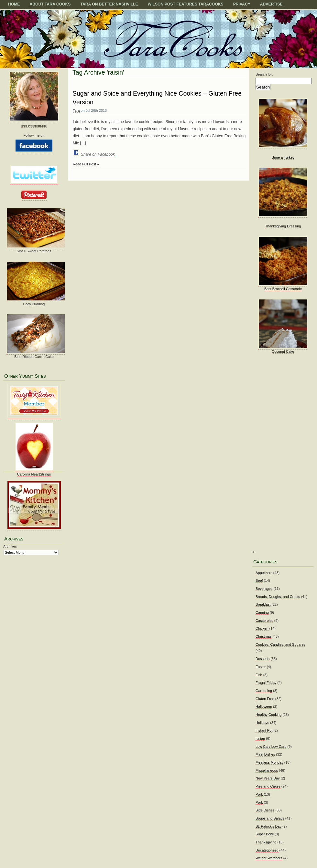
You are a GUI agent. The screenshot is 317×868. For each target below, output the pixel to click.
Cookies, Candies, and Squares (280, 644)
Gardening (264, 691)
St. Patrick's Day (268, 826)
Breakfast (263, 604)
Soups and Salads (270, 818)
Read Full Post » (86, 164)
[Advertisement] (281, 456)
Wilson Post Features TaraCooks (186, 4)
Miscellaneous (267, 770)
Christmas (263, 636)
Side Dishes (265, 810)
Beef (259, 580)
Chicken (262, 628)
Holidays (262, 723)
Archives (10, 546)
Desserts (262, 659)
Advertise (271, 4)
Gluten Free (265, 699)
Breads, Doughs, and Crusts (278, 597)
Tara (76, 110)
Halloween (264, 706)
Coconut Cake (283, 351)
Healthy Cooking (268, 715)
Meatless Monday (269, 762)
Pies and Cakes (268, 786)
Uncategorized (267, 850)
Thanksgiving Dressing (283, 226)
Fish (259, 675)
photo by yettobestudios (34, 126)
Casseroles (264, 621)
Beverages (264, 589)
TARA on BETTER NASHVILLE (109, 4)
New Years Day (268, 778)
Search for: (264, 74)
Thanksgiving (266, 842)
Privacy (242, 4)
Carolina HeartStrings (34, 474)
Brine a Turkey (283, 157)
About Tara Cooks (50, 4)
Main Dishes (265, 754)
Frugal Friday (266, 683)
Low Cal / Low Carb (271, 747)
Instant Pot (264, 730)
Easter (261, 667)
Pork (259, 794)
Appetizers (264, 573)
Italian (260, 738)
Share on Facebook (98, 154)
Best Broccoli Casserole (283, 289)
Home (14, 4)
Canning (262, 612)
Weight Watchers (269, 858)
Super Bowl (265, 834)
